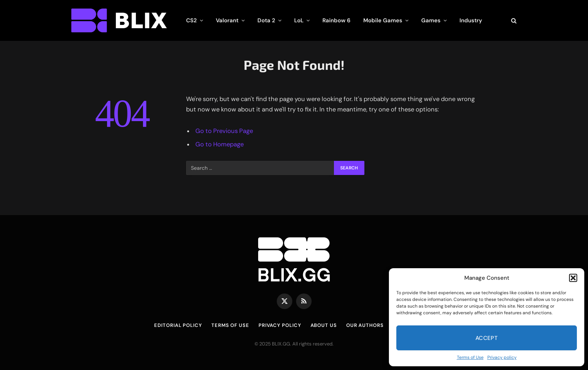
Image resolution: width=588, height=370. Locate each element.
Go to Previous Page (224, 131)
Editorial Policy (178, 325)
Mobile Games (383, 20)
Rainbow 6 (337, 20)
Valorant (227, 20)
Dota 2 (266, 20)
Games (431, 20)
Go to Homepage (220, 144)
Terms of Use (470, 357)
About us (324, 325)
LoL (299, 20)
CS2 (191, 20)
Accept (487, 338)
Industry (471, 20)
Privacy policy (502, 357)
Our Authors (365, 325)
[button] (573, 278)
